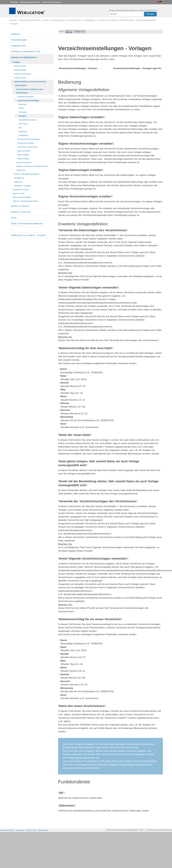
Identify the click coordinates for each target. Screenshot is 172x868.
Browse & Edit (18, 193)
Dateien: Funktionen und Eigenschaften (32, 166)
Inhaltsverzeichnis (7, 866)
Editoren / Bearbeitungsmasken (27, 174)
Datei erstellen (23, 155)
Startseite (14, 2)
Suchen (150, 14)
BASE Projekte (20, 66)
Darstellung (23, 135)
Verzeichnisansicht (24, 162)
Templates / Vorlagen (22, 186)
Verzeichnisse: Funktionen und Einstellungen (30, 91)
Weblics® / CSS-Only (21, 212)
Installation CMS (18, 46)
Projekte (16, 62)
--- (12, 229)
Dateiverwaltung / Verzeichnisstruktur (30, 82)
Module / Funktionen (20, 206)
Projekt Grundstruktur (23, 74)
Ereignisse (23, 132)
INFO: (62, 31)
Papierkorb (21, 170)
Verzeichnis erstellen (26, 143)
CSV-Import (23, 124)
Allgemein (23, 104)
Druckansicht (43, 866)
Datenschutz (31, 866)
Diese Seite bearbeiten (22, 197)
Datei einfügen (23, 159)
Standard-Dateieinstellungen (29, 139)
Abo (20, 128)
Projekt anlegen (20, 70)
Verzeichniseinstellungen (28, 101)
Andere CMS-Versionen (51, 2)
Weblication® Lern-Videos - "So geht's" (29, 235)
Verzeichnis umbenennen (28, 147)
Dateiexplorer (21, 85)
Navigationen (19, 178)
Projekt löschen (20, 78)
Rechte (21, 108)
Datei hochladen (24, 151)
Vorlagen (22, 116)
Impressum (20, 866)
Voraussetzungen (19, 40)
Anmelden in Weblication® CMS (26, 51)
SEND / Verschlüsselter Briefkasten (27, 224)
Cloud (14, 218)
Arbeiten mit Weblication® (24, 57)
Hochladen (23, 112)
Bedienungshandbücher (30, 2)
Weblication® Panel (21, 190)
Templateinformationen (28, 120)
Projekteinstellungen (26, 97)
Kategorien (18, 182)
